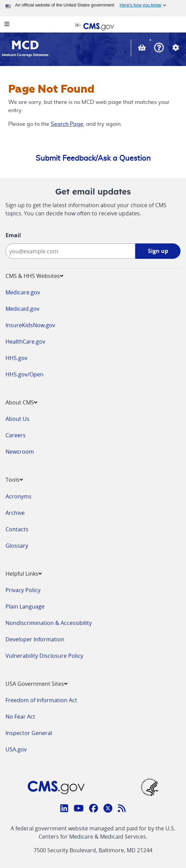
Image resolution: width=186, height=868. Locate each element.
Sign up (158, 251)
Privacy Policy (23, 590)
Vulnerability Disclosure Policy (44, 656)
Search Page (67, 124)
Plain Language (25, 606)
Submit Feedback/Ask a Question (93, 158)
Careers (16, 435)
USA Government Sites (36, 684)
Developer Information (35, 639)
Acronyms (18, 496)
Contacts (17, 529)
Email (13, 235)
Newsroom (20, 452)
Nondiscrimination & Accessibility (49, 623)
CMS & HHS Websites (34, 276)
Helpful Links (24, 574)
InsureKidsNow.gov (30, 325)
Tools (14, 480)
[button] (159, 48)
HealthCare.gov (25, 342)
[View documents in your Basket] (143, 48)
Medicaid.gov (22, 309)
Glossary (17, 546)
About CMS (21, 402)
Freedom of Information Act (41, 700)
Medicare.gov (23, 292)
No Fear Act (20, 717)
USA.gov (16, 749)
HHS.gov (16, 358)
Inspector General (29, 733)
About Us (17, 419)
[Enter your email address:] (70, 251)
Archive (15, 513)
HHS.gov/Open (24, 374)
